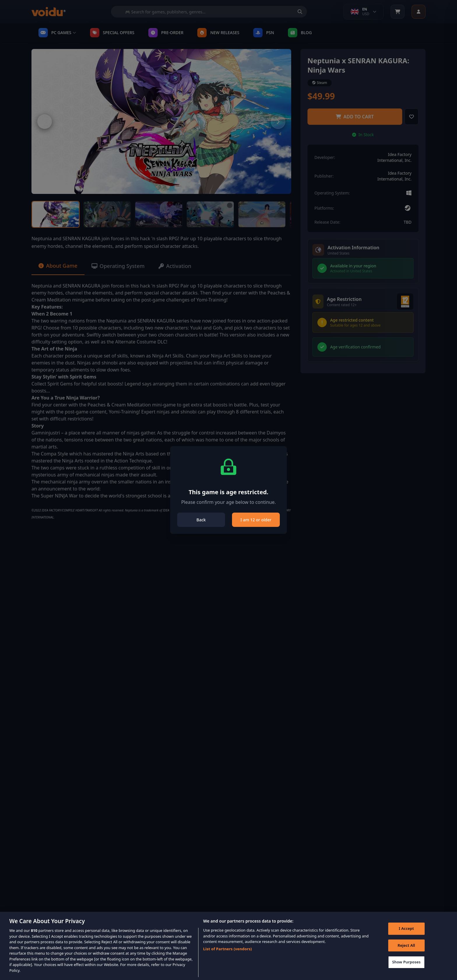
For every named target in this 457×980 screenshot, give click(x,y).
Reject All (406, 954)
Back (201, 520)
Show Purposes (406, 971)
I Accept (406, 937)
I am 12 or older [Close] (256, 520)
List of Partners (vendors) (227, 957)
